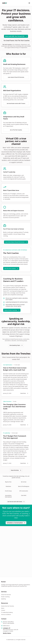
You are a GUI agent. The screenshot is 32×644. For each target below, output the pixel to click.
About (3, 608)
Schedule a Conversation (16, 523)
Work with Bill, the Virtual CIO (16, 36)
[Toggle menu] (29, 3)
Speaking (3, 599)
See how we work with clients (16, 502)
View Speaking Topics (16, 345)
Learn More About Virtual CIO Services (16, 242)
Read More (24, 393)
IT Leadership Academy (7, 612)
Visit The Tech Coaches (11, 268)
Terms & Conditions (6, 614)
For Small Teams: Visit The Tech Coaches (17, 40)
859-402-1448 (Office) (8, 622)
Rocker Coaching (5, 597)
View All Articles (16, 470)
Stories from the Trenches (8, 606)
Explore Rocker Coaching (12, 310)
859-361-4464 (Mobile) (9, 623)
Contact (3, 610)
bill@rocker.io (6, 626)
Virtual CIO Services (6, 595)
